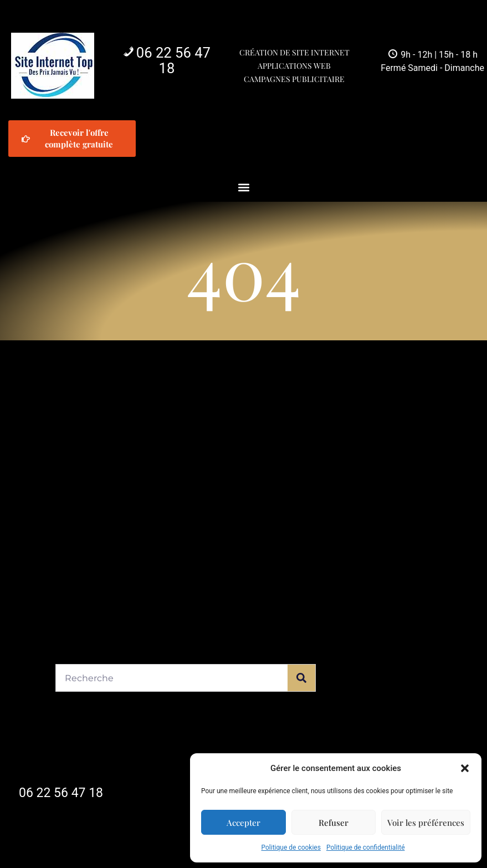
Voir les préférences (426, 823)
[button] (465, 768)
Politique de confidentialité (366, 847)
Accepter (243, 823)
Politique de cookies (291, 847)
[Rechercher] (301, 678)
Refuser (334, 823)
